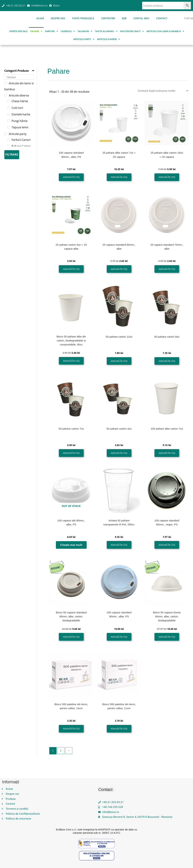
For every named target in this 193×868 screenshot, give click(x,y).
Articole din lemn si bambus (165, 31)
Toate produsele (83, 18)
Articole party (84, 39)
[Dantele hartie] (8, 114)
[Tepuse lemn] (8, 127)
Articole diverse (108, 39)
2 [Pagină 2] (61, 758)
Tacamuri (85, 31)
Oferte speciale (18, 31)
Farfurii (51, 31)
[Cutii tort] (8, 108)
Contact (162, 18)
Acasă (40, 18)
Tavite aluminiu (106, 31)
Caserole (68, 31)
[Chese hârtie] (8, 101)
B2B (124, 18)
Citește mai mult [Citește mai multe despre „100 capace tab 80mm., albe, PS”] (71, 550)
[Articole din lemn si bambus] (6, 83)
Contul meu (141, 18)
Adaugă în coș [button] (71, 178)
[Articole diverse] (6, 95)
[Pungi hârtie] (8, 121)
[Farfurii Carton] (8, 140)
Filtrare (12, 155)
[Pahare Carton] (8, 146)
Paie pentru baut (132, 31)
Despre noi (58, 18)
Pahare (36, 31)
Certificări (108, 18)
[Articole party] (6, 134)
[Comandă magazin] (160, 91)
